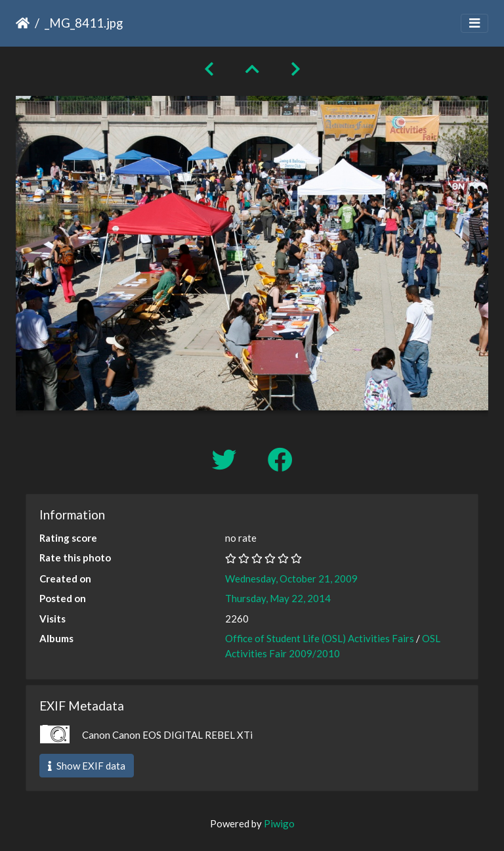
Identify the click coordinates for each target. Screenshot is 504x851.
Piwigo (279, 823)
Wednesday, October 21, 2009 (291, 578)
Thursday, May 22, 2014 (278, 598)
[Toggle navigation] (474, 23)
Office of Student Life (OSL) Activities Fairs (320, 638)
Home (23, 23)
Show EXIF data (87, 766)
